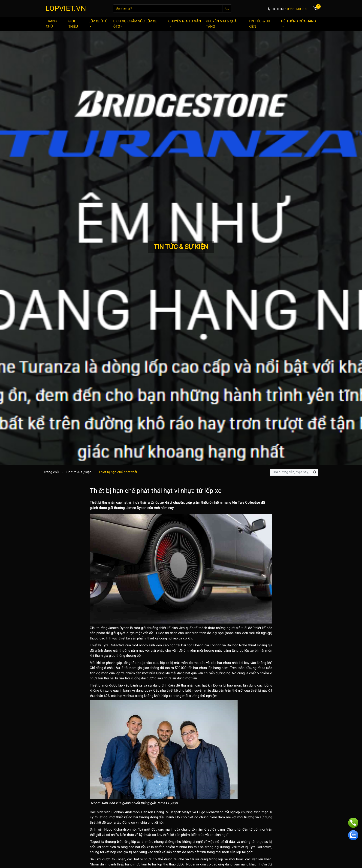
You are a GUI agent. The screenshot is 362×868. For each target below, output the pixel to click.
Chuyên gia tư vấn (185, 23)
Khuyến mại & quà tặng (221, 24)
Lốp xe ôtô (98, 23)
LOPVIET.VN (66, 8)
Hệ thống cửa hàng (299, 23)
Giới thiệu (73, 24)
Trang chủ (51, 24)
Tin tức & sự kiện (259, 24)
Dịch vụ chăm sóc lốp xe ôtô (135, 24)
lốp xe (159, 503)
